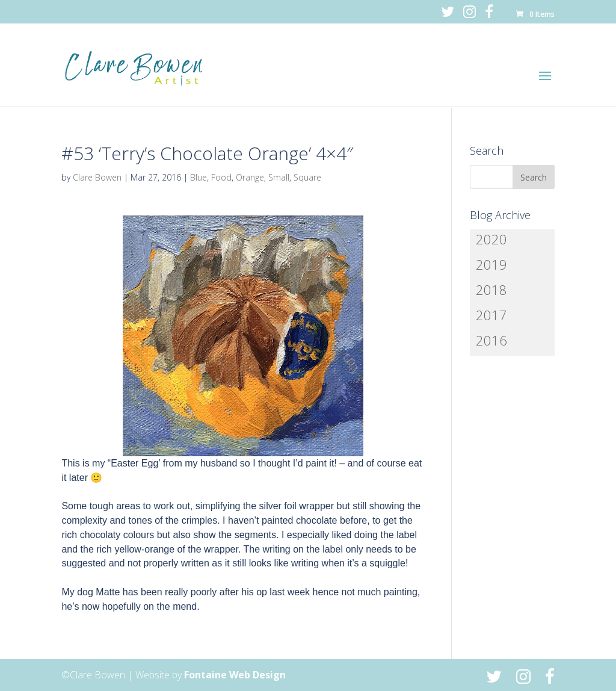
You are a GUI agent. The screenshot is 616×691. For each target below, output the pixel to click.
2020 (491, 239)
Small (279, 177)
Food (221, 177)
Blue (199, 177)
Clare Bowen (97, 177)
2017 (491, 315)
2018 (491, 290)
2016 (491, 340)
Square (307, 177)
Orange (250, 177)
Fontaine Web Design (235, 675)
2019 (491, 264)
